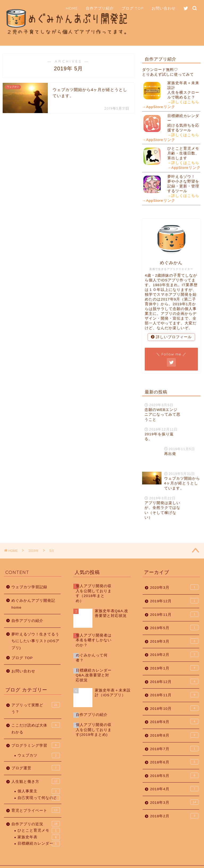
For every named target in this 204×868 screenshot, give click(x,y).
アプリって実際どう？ (36, 698)
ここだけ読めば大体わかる (36, 718)
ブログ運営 (36, 758)
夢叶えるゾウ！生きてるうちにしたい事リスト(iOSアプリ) (35, 631)
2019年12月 (174, 591)
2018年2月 (174, 806)
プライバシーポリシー (28, 862)
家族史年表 (39, 827)
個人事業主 (39, 781)
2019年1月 (174, 658)
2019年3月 (174, 631)
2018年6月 (174, 752)
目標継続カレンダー (39, 833)
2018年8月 (174, 725)
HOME (72, 8)
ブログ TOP (133, 8)
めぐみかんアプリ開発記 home (33, 594)
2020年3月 (174, 577)
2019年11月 (174, 604)
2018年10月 (174, 698)
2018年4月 (174, 779)
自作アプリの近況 (36, 814)
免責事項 (59, 862)
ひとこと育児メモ (39, 821)
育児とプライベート (36, 800)
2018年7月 (174, 738)
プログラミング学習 (36, 735)
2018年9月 (174, 712)
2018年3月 (174, 792)
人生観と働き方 (36, 771)
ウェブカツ (39, 745)
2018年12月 (174, 671)
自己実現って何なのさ (39, 788)
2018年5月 (174, 765)
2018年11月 (174, 685)
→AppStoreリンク (159, 107)
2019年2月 (174, 644)
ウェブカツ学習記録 (29, 577)
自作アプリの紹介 (27, 611)
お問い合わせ (164, 8)
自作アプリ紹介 (100, 8)
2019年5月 (174, 618)
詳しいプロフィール (171, 337)
